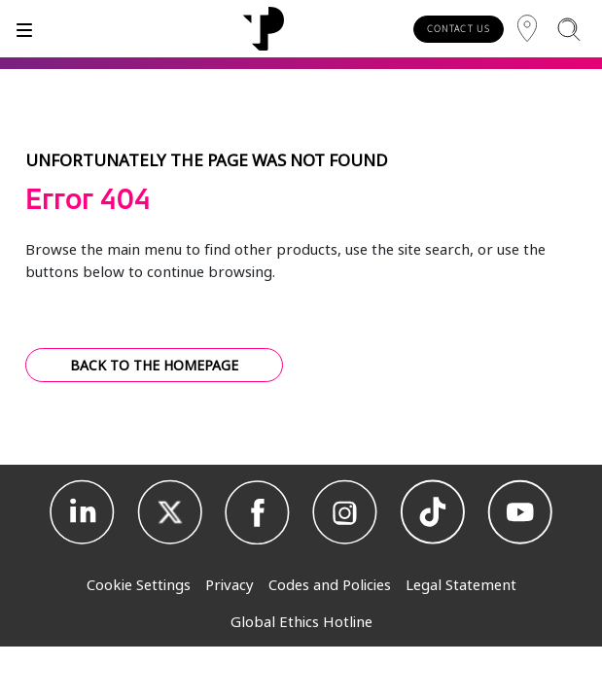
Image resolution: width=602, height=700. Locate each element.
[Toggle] (24, 29)
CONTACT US (459, 29)
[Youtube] (520, 512)
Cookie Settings (139, 584)
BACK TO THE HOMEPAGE (154, 365)
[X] (170, 512)
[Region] (527, 29)
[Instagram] (345, 512)
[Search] (568, 29)
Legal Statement (461, 584)
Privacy (230, 584)
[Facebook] (258, 512)
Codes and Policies (330, 584)
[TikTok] (433, 512)
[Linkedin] (83, 512)
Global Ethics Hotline (301, 621)
